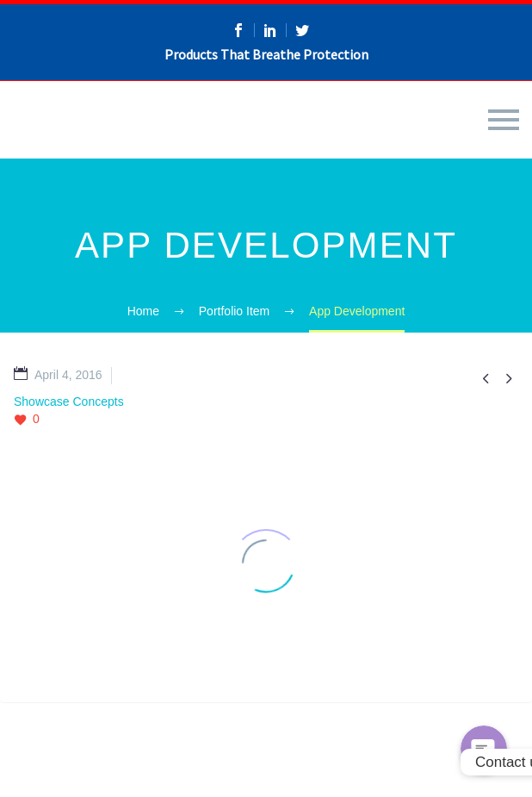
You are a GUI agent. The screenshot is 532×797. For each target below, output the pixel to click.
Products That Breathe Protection (266, 54)
